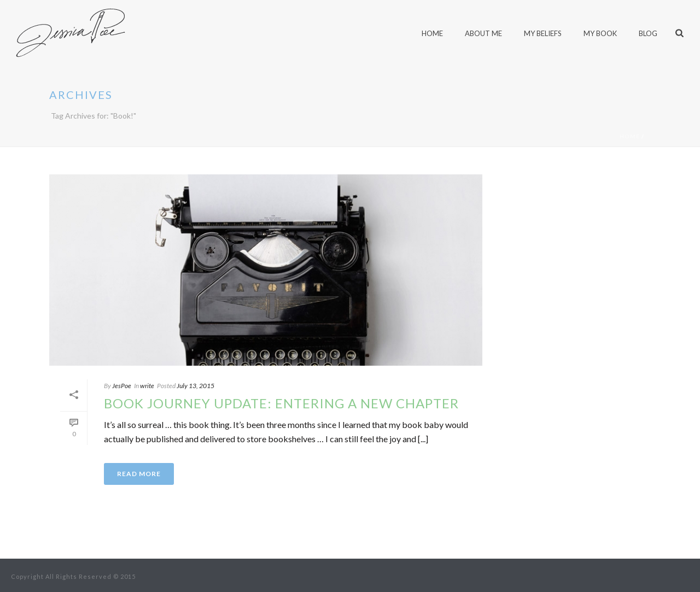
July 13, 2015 (196, 386)
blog (648, 33)
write (147, 386)
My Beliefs (543, 33)
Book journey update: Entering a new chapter (281, 403)
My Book (600, 33)
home (432, 33)
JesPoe (122, 386)
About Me (483, 33)
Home (630, 136)
